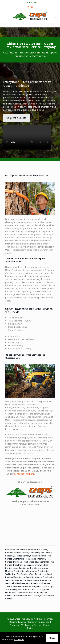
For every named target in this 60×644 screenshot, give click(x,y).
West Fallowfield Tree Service (19, 583)
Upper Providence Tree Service (27, 568)
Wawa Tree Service (38, 574)
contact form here (24, 474)
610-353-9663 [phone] (31, 2)
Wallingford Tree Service (17, 574)
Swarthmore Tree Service (24, 559)
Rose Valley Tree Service (40, 553)
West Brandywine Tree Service (40, 577)
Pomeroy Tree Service (37, 550)
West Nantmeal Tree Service (30, 589)
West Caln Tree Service (16, 580)
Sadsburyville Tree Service (17, 556)
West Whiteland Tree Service (26, 596)
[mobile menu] (56, 16)
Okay (52, 638)
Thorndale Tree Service (23, 562)
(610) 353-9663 (17, 52)
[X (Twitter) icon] (32, 7)
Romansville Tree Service (17, 553)
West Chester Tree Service (39, 580)
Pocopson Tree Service (16, 550)
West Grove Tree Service (24, 586)
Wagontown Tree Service (37, 571)
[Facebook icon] (28, 7)
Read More (19, 639)
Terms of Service (33, 625)
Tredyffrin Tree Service (23, 565)
